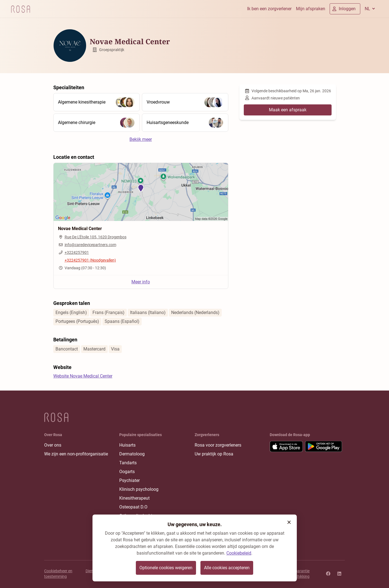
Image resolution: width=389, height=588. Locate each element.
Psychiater (129, 480)
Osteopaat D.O (133, 507)
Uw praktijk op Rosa (214, 454)
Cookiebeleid (239, 553)
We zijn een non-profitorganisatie (76, 454)
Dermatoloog (132, 454)
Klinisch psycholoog (139, 489)
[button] (289, 522)
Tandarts (128, 463)
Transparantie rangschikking (297, 574)
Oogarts (127, 472)
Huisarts (127, 445)
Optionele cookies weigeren (166, 568)
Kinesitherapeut (134, 498)
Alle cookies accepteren (227, 568)
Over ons (53, 445)
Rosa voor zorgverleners (218, 445)
